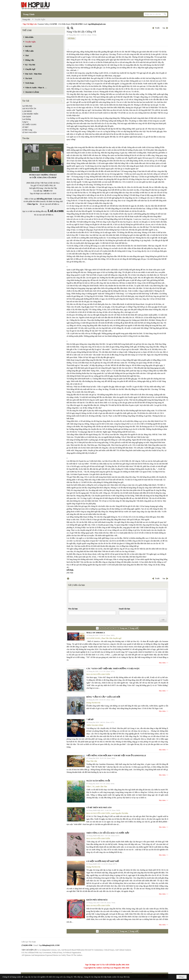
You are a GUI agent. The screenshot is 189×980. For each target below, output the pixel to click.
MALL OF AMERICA (96, 633)
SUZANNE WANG (93, 638)
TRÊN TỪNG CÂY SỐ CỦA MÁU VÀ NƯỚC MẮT (108, 833)
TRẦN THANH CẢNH (95, 725)
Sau (164, 28)
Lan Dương (27, 119)
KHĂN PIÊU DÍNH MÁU (97, 900)
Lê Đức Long (27, 130)
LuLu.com (57, 199)
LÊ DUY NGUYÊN (29, 132)
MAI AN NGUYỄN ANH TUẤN (98, 674)
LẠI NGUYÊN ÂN (29, 109)
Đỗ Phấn (71, 38)
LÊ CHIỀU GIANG (29, 124)
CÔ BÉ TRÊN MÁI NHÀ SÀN (99, 807)
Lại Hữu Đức (27, 106)
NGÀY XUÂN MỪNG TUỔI (98, 781)
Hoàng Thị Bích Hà (93, 703)
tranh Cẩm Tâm (101, 787)
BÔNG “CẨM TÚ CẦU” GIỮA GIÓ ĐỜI (103, 697)
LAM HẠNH (27, 111)
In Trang (68, 579)
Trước (157, 28)
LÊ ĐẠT (25, 127)
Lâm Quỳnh (27, 117)
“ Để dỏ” (90, 719)
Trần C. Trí (90, 787)
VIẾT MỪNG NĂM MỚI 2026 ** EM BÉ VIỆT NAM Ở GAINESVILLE (116, 755)
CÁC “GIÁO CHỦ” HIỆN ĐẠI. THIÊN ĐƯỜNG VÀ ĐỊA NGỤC (113, 668)
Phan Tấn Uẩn (92, 761)
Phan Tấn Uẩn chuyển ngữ (111, 638)
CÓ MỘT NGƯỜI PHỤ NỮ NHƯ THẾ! (103, 861)
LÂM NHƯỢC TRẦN (30, 114)
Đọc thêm (162, 663)
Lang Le (25, 122)
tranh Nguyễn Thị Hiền (120, 813)
